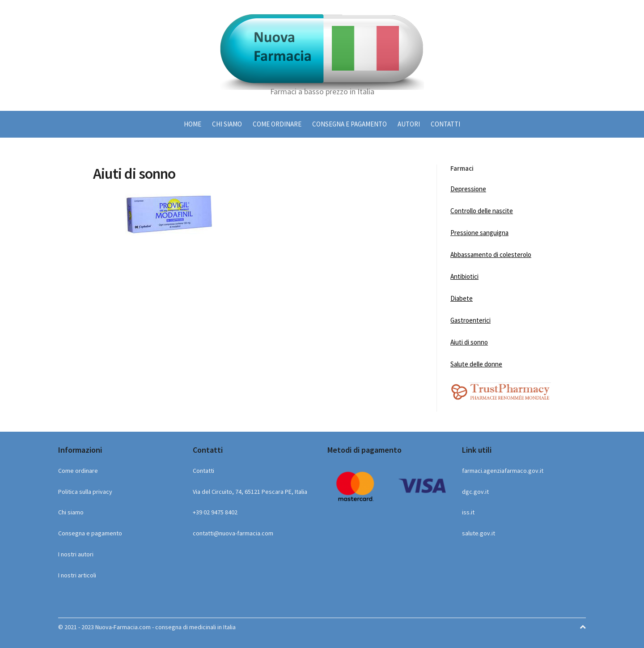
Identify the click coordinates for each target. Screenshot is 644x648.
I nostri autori (76, 554)
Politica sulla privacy (85, 492)
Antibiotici (464, 276)
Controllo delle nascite (482, 211)
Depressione (468, 189)
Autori (409, 124)
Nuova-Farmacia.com (123, 627)
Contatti (445, 124)
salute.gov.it (479, 533)
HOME (193, 124)
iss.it (468, 512)
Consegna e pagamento (350, 124)
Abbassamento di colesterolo (491, 255)
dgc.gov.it (475, 492)
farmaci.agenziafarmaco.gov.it (503, 471)
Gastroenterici (470, 320)
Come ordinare (277, 124)
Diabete (462, 298)
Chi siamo (227, 124)
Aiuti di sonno (469, 342)
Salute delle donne (476, 364)
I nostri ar (71, 575)
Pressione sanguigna (479, 233)
